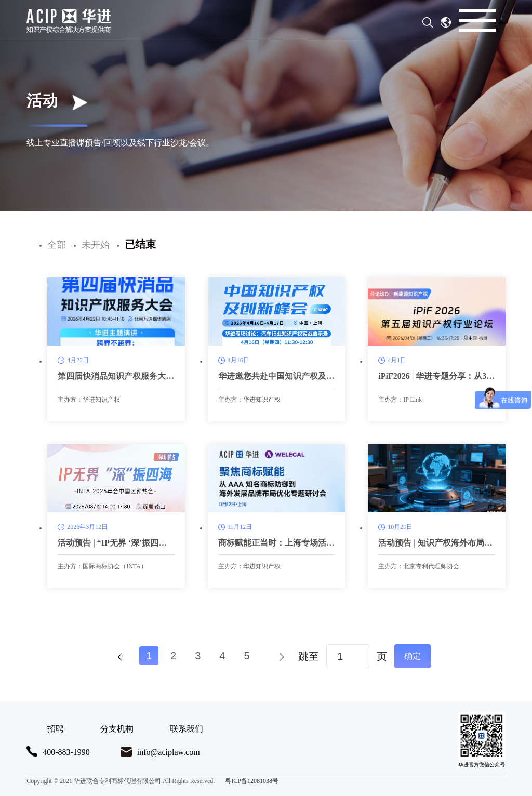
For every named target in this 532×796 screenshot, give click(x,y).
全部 (57, 245)
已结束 (140, 244)
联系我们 (187, 729)
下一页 (277, 656)
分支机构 (117, 729)
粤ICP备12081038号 (252, 781)
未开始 (96, 245)
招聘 (56, 729)
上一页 (119, 656)
